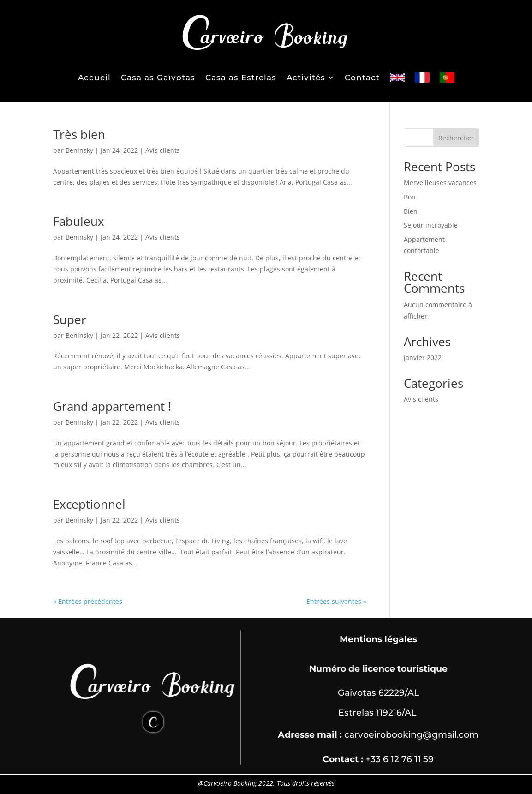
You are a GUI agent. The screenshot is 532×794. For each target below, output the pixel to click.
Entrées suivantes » (336, 601)
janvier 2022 (423, 358)
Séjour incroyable (431, 225)
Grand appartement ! (112, 406)
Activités (306, 78)
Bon (410, 197)
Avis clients (163, 150)
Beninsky (79, 150)
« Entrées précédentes (88, 601)
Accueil (94, 78)
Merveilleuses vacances (440, 183)
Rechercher (456, 138)
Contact (362, 78)
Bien (411, 211)
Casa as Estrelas (241, 78)
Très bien (79, 134)
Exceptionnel (89, 504)
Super (70, 319)
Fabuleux (79, 221)
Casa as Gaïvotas (158, 78)
